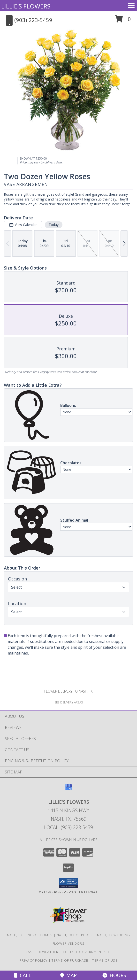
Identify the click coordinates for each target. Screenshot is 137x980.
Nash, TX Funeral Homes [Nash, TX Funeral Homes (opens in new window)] (30, 935)
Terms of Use (105, 960)
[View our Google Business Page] (68, 789)
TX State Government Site (87, 952)
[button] (123, 21)
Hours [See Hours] (114, 975)
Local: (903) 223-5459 (68, 827)
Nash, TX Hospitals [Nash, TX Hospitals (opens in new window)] (75, 935)
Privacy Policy (34, 960)
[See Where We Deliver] (68, 702)
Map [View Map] (68, 975)
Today (54, 225)
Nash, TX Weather (42, 952)
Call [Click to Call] (23, 975)
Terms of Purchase (70, 960)
